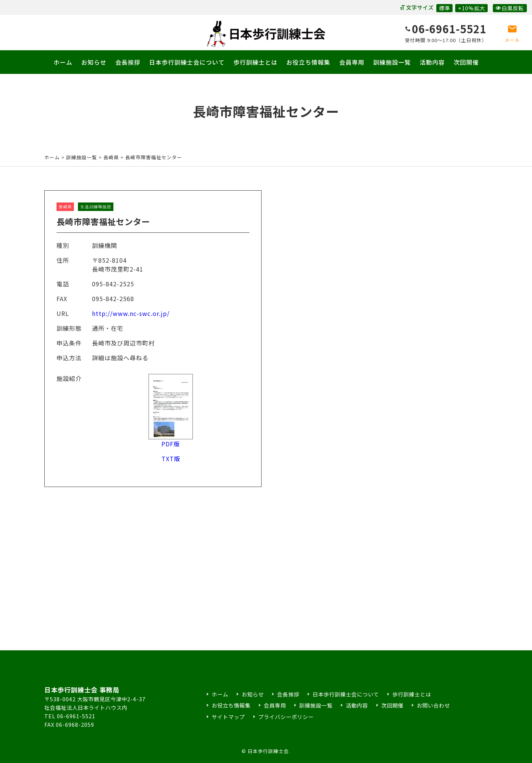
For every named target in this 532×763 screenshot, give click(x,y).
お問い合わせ (433, 705)
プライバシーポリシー (286, 717)
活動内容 (432, 62)
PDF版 (171, 445)
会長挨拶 (128, 62)
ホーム (63, 62)
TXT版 (171, 464)
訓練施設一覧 (392, 62)
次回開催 (466, 62)
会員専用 (352, 62)
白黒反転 (510, 8)
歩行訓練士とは (255, 62)
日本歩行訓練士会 (266, 34)
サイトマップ (228, 717)
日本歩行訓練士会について (187, 62)
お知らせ (94, 62)
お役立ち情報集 (308, 62)
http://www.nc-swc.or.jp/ (131, 320)
